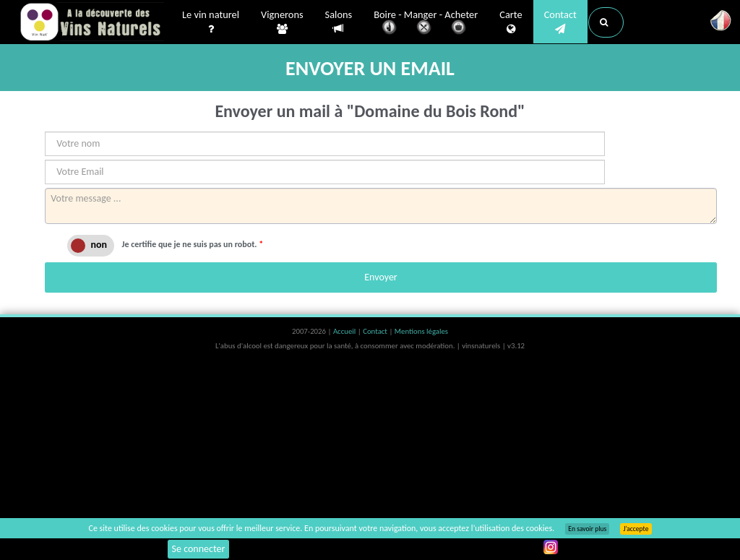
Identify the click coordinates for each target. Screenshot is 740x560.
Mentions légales (421, 331)
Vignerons (282, 22)
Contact (560, 22)
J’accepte (636, 529)
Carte (511, 22)
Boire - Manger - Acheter (426, 23)
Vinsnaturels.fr (92, 23)
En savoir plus (587, 529)
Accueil (345, 331)
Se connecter (199, 549)
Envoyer (380, 277)
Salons (339, 22)
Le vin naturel (211, 22)
